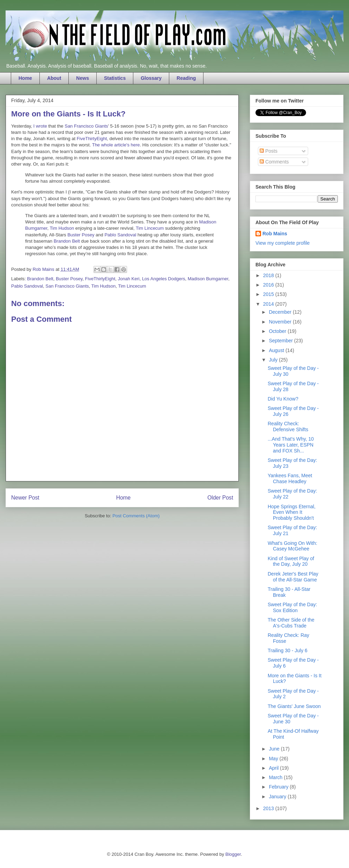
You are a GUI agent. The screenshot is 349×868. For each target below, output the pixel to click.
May (274, 759)
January (278, 797)
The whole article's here (116, 145)
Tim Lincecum (150, 228)
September (281, 341)
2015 (269, 294)
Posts (269, 151)
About (54, 78)
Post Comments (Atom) (136, 516)
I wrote (40, 126)
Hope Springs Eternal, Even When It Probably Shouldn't (292, 512)
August (277, 350)
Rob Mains (275, 234)
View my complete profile (283, 243)
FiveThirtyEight (92, 139)
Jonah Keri (128, 279)
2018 (269, 275)
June (275, 749)
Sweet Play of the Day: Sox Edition (292, 607)
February (279, 787)
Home (25, 78)
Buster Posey (81, 235)
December (281, 312)
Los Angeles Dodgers (164, 279)
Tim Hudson (62, 228)
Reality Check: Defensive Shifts (288, 427)
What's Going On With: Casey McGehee (292, 546)
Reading (186, 78)
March (276, 777)
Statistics (115, 78)
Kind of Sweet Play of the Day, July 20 (291, 561)
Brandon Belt (67, 241)
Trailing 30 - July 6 (288, 650)
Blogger (233, 854)
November (281, 322)
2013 (269, 808)
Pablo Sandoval (120, 235)
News (83, 78)
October (278, 331)
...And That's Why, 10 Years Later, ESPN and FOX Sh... (291, 445)
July (274, 360)
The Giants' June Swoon (294, 706)
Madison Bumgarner (208, 279)
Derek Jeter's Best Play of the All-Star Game (293, 577)
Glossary (151, 78)
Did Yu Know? (283, 399)
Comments (274, 162)
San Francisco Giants (86, 126)
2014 (269, 304)
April (274, 768)
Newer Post (25, 498)
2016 (269, 285)
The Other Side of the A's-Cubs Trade (291, 623)
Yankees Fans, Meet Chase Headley (290, 478)
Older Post (220, 498)
